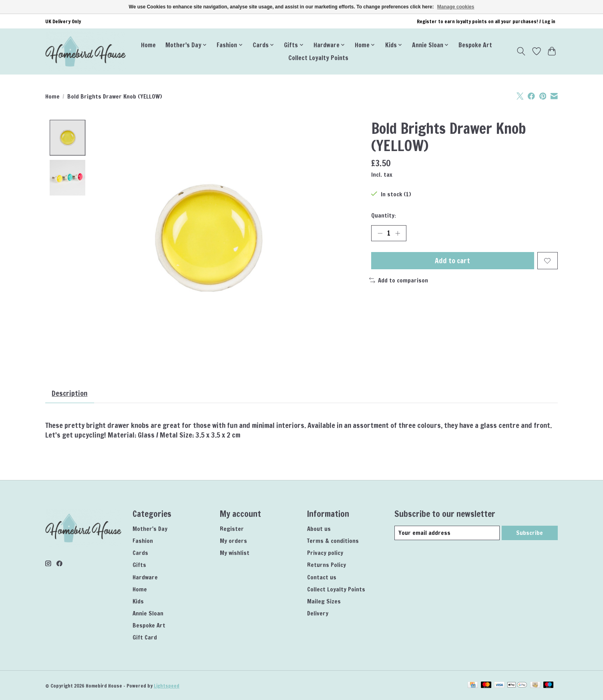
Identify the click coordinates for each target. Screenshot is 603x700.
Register (232, 529)
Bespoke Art (475, 45)
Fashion (143, 541)
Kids (138, 601)
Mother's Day (150, 529)
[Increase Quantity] (398, 233)
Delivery (318, 613)
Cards (140, 553)
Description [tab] (70, 393)
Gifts (139, 565)
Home (148, 45)
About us (319, 529)
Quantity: (384, 215)
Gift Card (145, 638)
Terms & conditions (333, 541)
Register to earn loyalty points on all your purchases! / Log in (486, 21)
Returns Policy (327, 565)
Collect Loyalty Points (318, 58)
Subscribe (530, 533)
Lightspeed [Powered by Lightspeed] (167, 686)
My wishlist (235, 553)
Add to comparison (399, 280)
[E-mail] (447, 533)
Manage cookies (456, 7)
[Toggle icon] (521, 51)
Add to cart (453, 261)
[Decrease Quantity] (380, 233)
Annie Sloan (148, 613)
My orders (233, 541)
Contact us (322, 577)
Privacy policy (325, 553)
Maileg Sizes (324, 601)
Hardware (145, 577)
